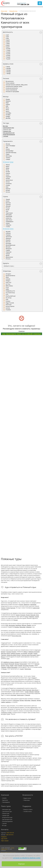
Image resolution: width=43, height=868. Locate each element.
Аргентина (9, 237)
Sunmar (8, 308)
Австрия (8, 232)
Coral (7, 288)
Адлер (7, 168)
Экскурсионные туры (7, 817)
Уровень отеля (8, 64)
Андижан (8, 177)
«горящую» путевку (6, 713)
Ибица (26, 652)
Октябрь (8, 115)
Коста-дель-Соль (17, 636)
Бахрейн (8, 240)
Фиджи (39, 700)
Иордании (33, 604)
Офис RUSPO (4, 839)
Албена (9, 667)
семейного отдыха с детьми (11, 662)
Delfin (7, 289)
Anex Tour (9, 282)
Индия (8, 608)
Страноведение (6, 802)
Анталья (9, 652)
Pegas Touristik (10, 303)
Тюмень (8, 158)
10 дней (8, 49)
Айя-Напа (4, 653)
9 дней (8, 47)
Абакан (8, 165)
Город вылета (8, 141)
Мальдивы (9, 215)
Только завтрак (10, 83)
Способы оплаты (28, 811)
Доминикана (9, 257)
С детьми (5, 136)
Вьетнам (8, 203)
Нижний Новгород (11, 153)
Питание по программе (12, 92)
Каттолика (26, 666)
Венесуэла (9, 249)
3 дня (7, 37)
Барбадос (8, 702)
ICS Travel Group (10, 293)
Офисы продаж (5, 841)
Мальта (3, 657)
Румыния (27, 695)
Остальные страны (8, 229)
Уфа (7, 147)
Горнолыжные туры (8, 128)
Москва (8, 144)
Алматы (8, 173)
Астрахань (9, 184)
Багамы (22, 700)
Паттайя (30, 653)
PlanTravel (9, 305)
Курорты (6, 263)
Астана (8, 182)
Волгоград (9, 156)
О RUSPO (4, 798)
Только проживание (11, 90)
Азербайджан (10, 222)
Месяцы (6, 97)
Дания (8, 255)
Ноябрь (8, 116)
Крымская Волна (10, 276)
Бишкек (8, 192)
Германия (9, 252)
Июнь (7, 108)
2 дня (7, 35)
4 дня (7, 38)
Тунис (26, 617)
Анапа (8, 175)
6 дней (8, 42)
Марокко (32, 617)
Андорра (8, 235)
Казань (8, 149)
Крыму (34, 678)
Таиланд (8, 204)
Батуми (8, 190)
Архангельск (9, 180)
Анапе (22, 669)
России (16, 620)
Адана (7, 166)
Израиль (8, 259)
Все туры (5, 126)
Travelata (8, 310)
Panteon (8, 301)
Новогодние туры (6, 809)
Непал (24, 690)
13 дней (8, 54)
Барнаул (8, 189)
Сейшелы (8, 225)
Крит (16, 666)
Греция (8, 254)
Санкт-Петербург (10, 146)
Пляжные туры (6, 813)
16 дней (8, 59)
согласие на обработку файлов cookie (27, 858)
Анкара (8, 178)
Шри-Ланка (9, 220)
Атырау (8, 185)
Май (7, 106)
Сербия (8, 227)
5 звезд (8, 67)
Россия (8, 208)
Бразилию (18, 625)
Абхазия (8, 206)
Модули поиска (27, 798)
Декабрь (8, 118)
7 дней (8, 43)
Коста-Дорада (5, 664)
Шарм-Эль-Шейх (11, 655)
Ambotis (8, 279)
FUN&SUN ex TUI (10, 291)
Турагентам (5, 800)
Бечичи (17, 664)
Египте (21, 604)
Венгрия (8, 247)
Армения (8, 238)
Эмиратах (26, 604)
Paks (7, 299)
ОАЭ (7, 211)
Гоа (22, 653)
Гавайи (3, 702)
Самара (8, 159)
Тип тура (6, 123)
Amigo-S (8, 281)
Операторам (27, 800)
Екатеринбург (10, 151)
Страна (5, 196)
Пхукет (36, 653)
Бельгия (8, 242)
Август (8, 111)
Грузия (8, 223)
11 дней (8, 50)
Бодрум (3, 652)
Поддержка (4, 837)
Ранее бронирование (9, 135)
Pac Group (9, 298)
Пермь (8, 154)
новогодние (36, 608)
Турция (8, 199)
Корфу (12, 666)
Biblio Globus (9, 286)
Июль (7, 110)
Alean (7, 277)
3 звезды (8, 70)
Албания (8, 233)
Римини (13, 653)
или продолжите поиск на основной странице (21, 334)
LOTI (7, 294)
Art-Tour (8, 284)
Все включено (10, 81)
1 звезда (8, 73)
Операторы (7, 271)
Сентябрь (8, 113)
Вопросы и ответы (28, 809)
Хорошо (21, 864)
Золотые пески (26, 655)
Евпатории (28, 669)
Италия (28, 615)
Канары (17, 627)
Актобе (8, 172)
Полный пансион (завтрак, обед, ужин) (17, 85)
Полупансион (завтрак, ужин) (14, 86)
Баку (7, 187)
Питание (6, 78)
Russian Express (10, 306)
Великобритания (11, 245)
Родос (8, 666)
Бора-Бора (16, 700)
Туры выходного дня (9, 133)
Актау (7, 170)
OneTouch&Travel (11, 296)
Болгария (8, 243)
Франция (33, 615)
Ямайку (29, 625)
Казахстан (9, 218)
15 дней (8, 57)
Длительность (8, 32)
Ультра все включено (12, 88)
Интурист (8, 274)
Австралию (12, 625)
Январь (8, 99)
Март (7, 103)
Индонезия (9, 216)
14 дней (8, 55)
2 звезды (8, 72)
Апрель (8, 104)
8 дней (8, 45)
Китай (7, 210)
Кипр (37, 615)
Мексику (24, 625)
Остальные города (8, 162)
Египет (8, 201)
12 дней (8, 52)
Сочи (8, 658)
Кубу (7, 625)
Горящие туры (7, 131)
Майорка (31, 652)
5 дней (8, 40)
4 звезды (8, 68)
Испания (23, 615)
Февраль (8, 101)
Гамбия (8, 250)
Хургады (37, 664)
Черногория (9, 213)
